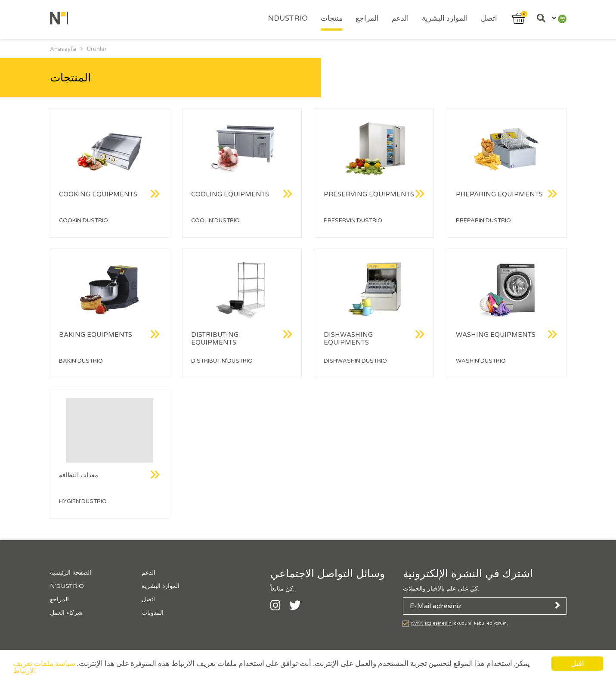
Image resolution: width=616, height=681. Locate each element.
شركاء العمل (66, 613)
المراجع (367, 18)
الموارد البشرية (445, 18)
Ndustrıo (288, 18)
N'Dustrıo (67, 586)
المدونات (153, 613)
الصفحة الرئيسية (71, 573)
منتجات (332, 18)
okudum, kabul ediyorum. (460, 623)
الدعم (400, 18)
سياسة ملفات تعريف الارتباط (44, 668)
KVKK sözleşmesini (432, 623)
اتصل (489, 18)
